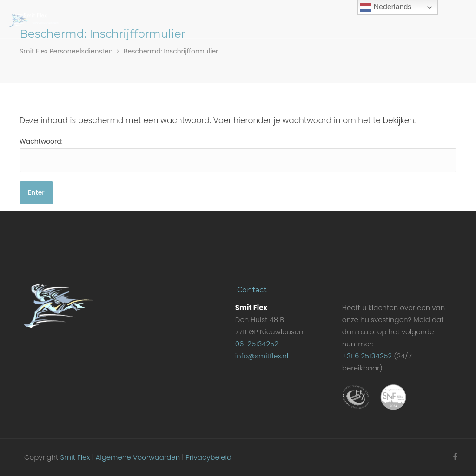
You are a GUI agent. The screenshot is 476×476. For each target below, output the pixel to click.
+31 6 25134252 (367, 356)
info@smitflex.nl (262, 356)
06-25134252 (257, 344)
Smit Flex (75, 457)
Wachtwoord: (238, 154)
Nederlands (386, 7)
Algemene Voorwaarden (138, 457)
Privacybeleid (208, 457)
